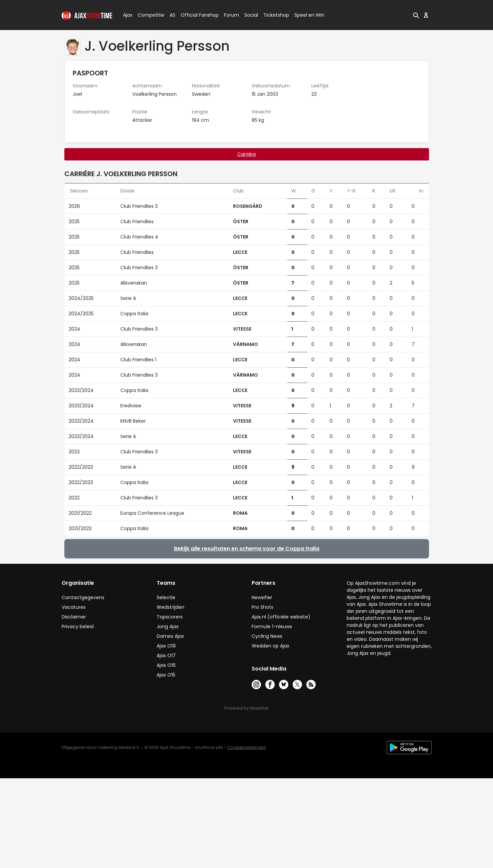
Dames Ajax (170, 636)
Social (250, 15)
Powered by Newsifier (246, 708)
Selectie (166, 597)
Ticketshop (276, 15)
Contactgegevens (83, 597)
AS (172, 15)
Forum (231, 15)
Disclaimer (74, 617)
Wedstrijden (170, 607)
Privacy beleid (78, 626)
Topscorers (170, 617)
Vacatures (74, 607)
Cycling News (267, 636)
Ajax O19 (166, 646)
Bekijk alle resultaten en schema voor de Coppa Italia (247, 549)
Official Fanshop (196, 15)
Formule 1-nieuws (272, 626)
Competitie (148, 15)
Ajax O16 (166, 665)
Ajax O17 (166, 656)
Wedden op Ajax (270, 646)
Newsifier (262, 597)
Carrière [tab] (247, 154)
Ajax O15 (166, 675)
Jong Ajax (168, 626)
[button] (416, 15)
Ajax (127, 15)
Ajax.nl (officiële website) (281, 617)
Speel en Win (309, 15)
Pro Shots (262, 607)
